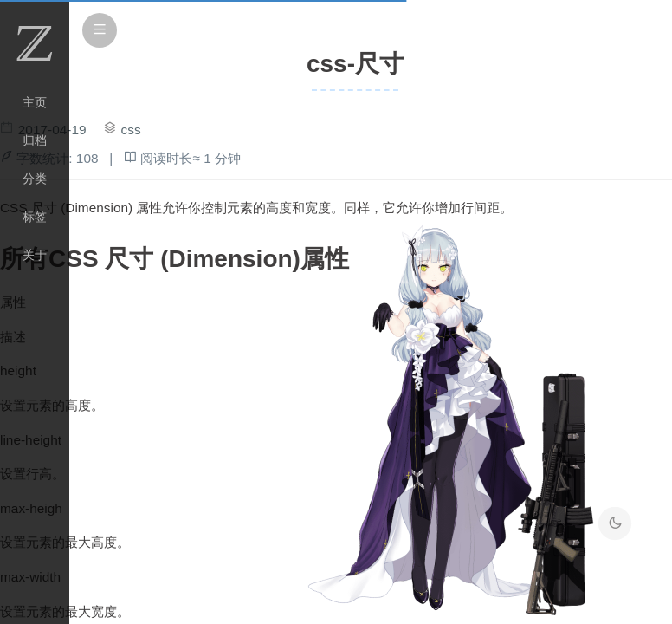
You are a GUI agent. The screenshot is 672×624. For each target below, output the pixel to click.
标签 (35, 217)
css (131, 130)
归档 (35, 140)
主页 (35, 102)
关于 (35, 255)
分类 (35, 179)
